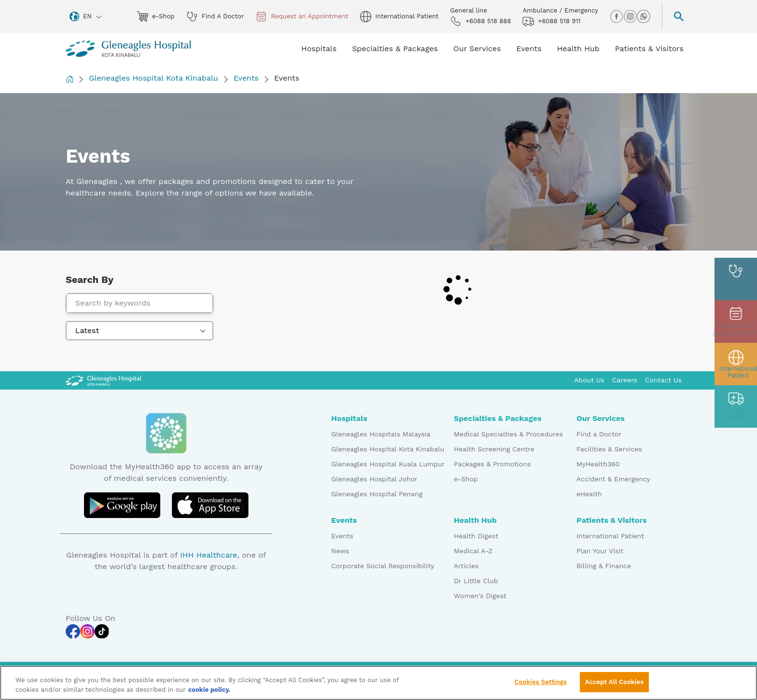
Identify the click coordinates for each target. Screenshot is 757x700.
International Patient (610, 536)
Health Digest (476, 536)
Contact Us (663, 380)
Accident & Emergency (613, 479)
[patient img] (736, 364)
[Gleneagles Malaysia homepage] (128, 49)
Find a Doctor (599, 434)
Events (246, 78)
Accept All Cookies (614, 686)
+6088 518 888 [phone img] (480, 21)
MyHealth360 (598, 464)
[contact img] (736, 406)
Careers (625, 380)
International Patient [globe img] (399, 16)
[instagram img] (630, 16)
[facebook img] (617, 16)
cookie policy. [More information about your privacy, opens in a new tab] (210, 693)
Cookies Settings (541, 686)
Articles (466, 566)
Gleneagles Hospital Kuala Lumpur (388, 464)
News (340, 551)
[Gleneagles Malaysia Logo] (103, 380)
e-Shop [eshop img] (156, 16)
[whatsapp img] (644, 16)
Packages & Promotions (492, 464)
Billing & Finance (604, 566)
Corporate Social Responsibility (383, 566)
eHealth (589, 494)
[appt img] (736, 322)
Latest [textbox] (87, 330)
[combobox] (140, 331)
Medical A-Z (473, 551)
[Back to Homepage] (70, 79)
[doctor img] (736, 279)
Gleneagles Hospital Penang (377, 494)
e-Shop (466, 479)
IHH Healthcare (209, 555)
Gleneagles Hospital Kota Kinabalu (154, 78)
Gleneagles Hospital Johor (374, 479)
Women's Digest (480, 596)
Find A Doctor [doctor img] (215, 16)
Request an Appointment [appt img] (302, 16)
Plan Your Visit (600, 551)
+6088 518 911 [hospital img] (551, 21)
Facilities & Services (609, 449)
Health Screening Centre (494, 449)
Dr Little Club (476, 581)
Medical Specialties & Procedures (508, 434)
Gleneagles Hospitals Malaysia (381, 434)
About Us (589, 380)
